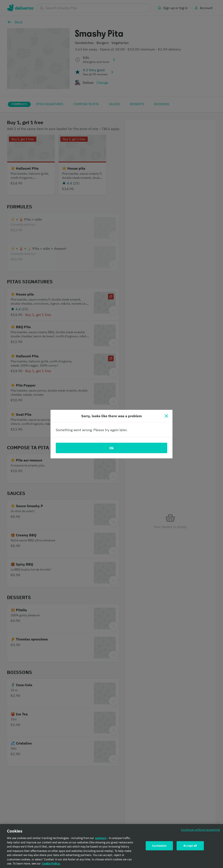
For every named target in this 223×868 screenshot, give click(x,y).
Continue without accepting (200, 831)
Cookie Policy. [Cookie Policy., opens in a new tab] (51, 865)
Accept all (190, 847)
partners (101, 840)
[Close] (166, 416)
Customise (159, 847)
